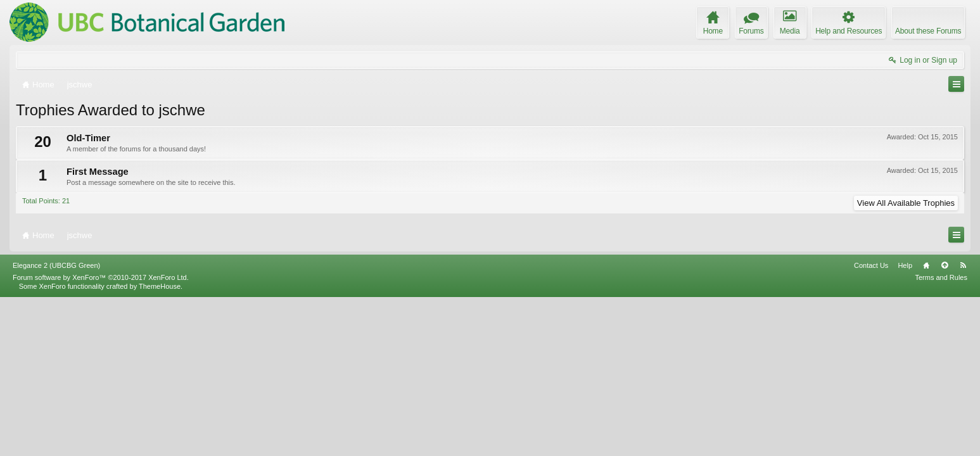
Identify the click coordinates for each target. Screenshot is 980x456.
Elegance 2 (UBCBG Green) (56, 424)
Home (926, 424)
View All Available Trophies (906, 203)
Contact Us (871, 424)
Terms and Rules (941, 436)
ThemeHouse (160, 445)
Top (945, 424)
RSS (963, 424)
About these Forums (928, 31)
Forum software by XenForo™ (101, 436)
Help (905, 424)
